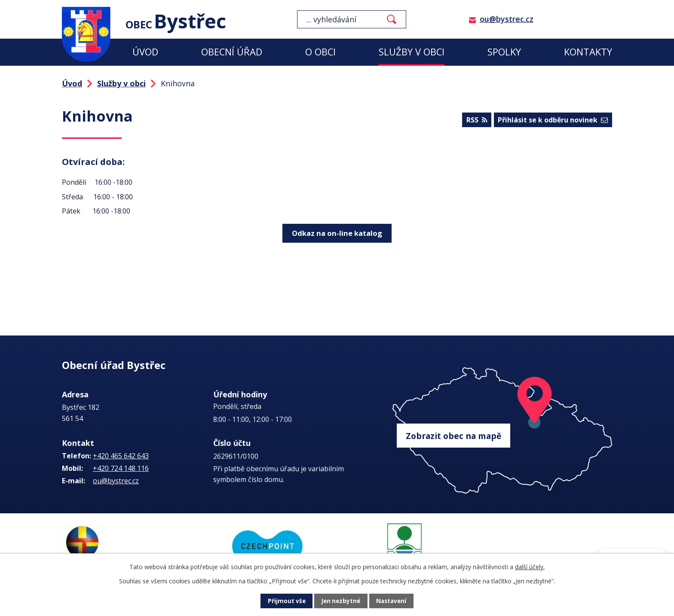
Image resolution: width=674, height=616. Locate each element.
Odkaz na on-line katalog (337, 232)
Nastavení (392, 601)
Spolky (504, 52)
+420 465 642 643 (121, 456)
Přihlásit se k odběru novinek (553, 121)
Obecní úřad (232, 52)
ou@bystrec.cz (507, 19)
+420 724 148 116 (121, 468)
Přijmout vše (285, 601)
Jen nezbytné (341, 601)
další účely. (530, 567)
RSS (476, 121)
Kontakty (588, 52)
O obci (320, 52)
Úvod (145, 52)
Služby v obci (412, 52)
